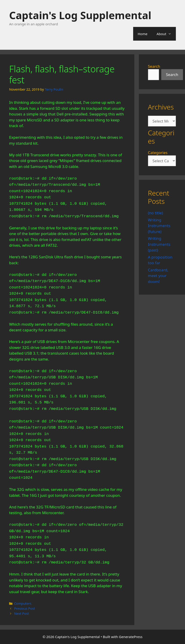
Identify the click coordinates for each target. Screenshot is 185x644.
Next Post (22, 614)
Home (143, 34)
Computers (23, 603)
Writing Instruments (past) (159, 244)
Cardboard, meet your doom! (158, 276)
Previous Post (25, 609)
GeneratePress (131, 637)
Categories (158, 153)
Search (154, 66)
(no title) (156, 213)
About (166, 34)
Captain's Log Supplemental (80, 15)
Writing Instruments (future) (159, 226)
